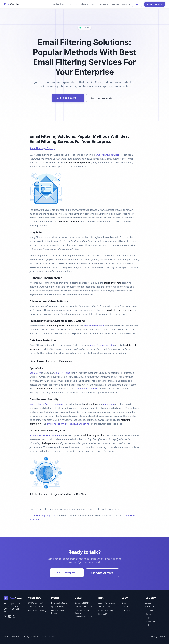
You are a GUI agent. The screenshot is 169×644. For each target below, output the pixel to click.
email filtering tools (94, 326)
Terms (162, 636)
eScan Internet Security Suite (45, 435)
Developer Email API (84, 607)
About (148, 603)
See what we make (102, 98)
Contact (149, 614)
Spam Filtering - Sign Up (42, 148)
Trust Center (151, 621)
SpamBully (35, 373)
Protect (73, 4)
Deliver (84, 4)
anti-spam (109, 404)
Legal (148, 618)
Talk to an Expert (155, 4)
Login (137, 4)
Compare (104, 4)
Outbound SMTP (82, 603)
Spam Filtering (58, 607)
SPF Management (35, 603)
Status (148, 625)
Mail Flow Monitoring (37, 610)
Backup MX (103, 614)
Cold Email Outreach (84, 617)
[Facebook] (14, 616)
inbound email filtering (86, 388)
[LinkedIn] (10, 616)
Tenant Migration (106, 607)
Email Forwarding (106, 610)
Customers (115, 4)
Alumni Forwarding (107, 603)
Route (94, 4)
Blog (124, 603)
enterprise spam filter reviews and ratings (69, 424)
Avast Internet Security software (46, 404)
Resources (126, 607)
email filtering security (102, 345)
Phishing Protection (60, 603)
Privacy (154, 636)
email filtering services (107, 155)
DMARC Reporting (36, 607)
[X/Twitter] (6, 616)
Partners (126, 4)
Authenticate (60, 4)
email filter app (62, 373)
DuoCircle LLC (17, 636)
